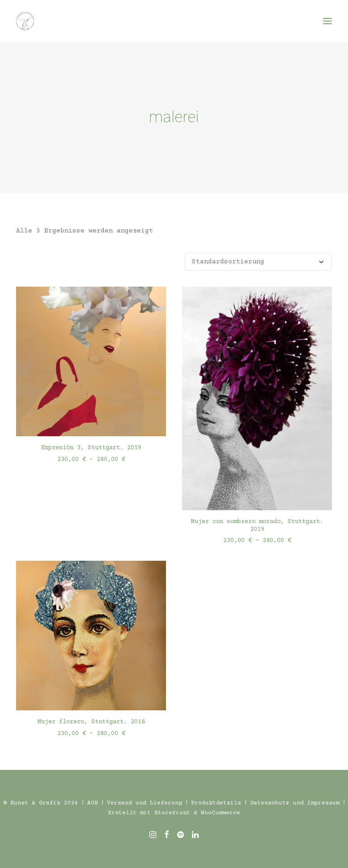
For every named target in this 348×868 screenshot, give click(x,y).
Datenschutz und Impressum (295, 803)
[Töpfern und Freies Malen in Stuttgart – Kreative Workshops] (25, 21)
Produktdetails (216, 803)
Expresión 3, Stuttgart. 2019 (91, 448)
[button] (327, 21)
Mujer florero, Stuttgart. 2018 (91, 722)
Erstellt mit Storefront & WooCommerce (174, 813)
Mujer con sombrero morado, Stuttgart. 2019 (257, 526)
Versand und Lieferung (144, 803)
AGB (93, 803)
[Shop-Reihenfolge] (258, 262)
